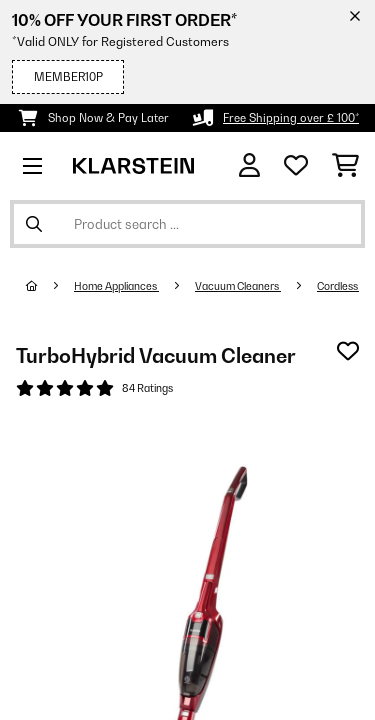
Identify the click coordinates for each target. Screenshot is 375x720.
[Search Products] (187, 224)
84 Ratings (147, 388)
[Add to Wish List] (348, 351)
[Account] (249, 165)
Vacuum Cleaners (238, 286)
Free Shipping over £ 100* (291, 118)
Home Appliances (116, 286)
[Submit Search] (34, 224)
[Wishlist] (296, 166)
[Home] (50, 286)
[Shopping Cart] (345, 166)
